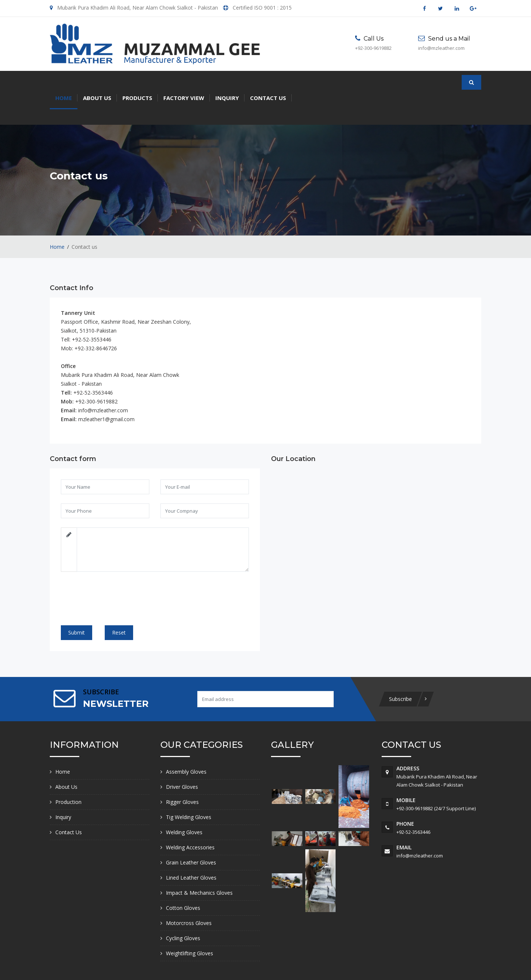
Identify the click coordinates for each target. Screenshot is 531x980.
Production (68, 771)
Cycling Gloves (183, 907)
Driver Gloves (182, 756)
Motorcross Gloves (189, 892)
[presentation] (116, 572)
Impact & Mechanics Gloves (199, 862)
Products (137, 82)
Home (64, 82)
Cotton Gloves (183, 877)
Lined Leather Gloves (191, 847)
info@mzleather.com (103, 380)
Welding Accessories (190, 816)
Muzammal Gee (138, 966)
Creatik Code (461, 966)
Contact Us (268, 82)
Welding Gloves (184, 801)
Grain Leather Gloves (191, 831)
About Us (97, 82)
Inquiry (227, 82)
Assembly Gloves (186, 741)
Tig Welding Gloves (189, 786)
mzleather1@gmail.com (106, 388)
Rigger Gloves (182, 771)
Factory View (184, 82)
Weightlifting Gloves (190, 922)
